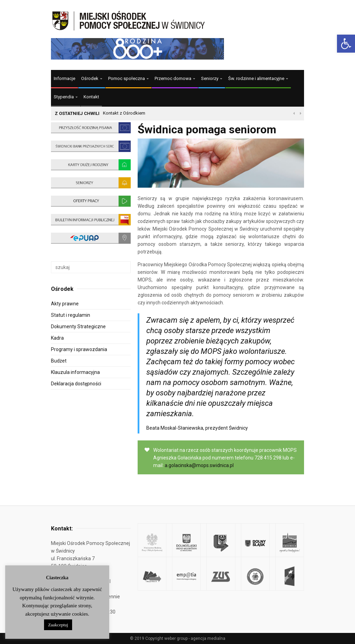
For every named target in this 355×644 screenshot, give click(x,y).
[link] (346, 44)
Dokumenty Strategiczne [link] (78, 327)
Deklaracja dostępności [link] (76, 384)
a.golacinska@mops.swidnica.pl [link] (199, 465)
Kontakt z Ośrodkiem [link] (124, 113)
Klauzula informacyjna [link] (75, 372)
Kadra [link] (57, 338)
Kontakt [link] (91, 97)
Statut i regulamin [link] (71, 315)
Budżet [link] (59, 361)
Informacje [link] (64, 78)
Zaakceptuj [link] (58, 625)
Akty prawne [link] (65, 304)
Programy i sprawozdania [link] (79, 349)
